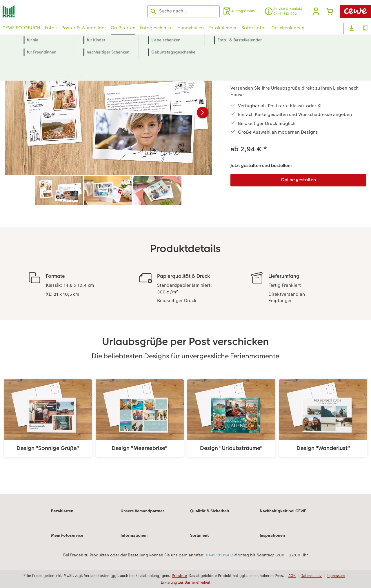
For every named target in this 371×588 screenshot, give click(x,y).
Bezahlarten (62, 511)
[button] (316, 11)
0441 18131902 (219, 555)
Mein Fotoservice (67, 535)
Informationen (134, 535)
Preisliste (179, 576)
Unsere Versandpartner (142, 511)
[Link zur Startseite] (59, 11)
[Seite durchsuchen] (183, 11)
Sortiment (199, 535)
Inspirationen (272, 535)
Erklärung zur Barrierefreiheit (186, 582)
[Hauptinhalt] (185, 272)
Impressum (336, 576)
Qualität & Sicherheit (210, 511)
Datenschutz (311, 576)
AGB (292, 576)
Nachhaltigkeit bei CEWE (283, 511)
